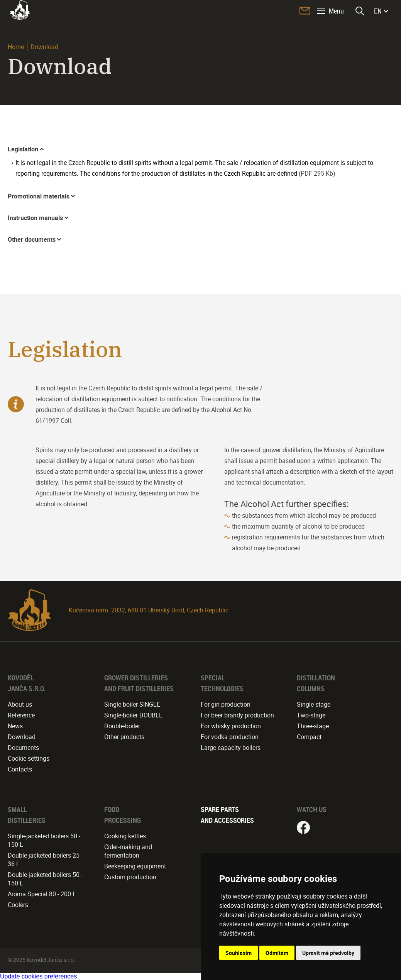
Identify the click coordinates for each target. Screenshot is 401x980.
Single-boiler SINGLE (132, 704)
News (15, 726)
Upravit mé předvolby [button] (328, 953)
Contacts (20, 769)
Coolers (18, 905)
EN (378, 11)
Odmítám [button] (277, 953)
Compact (309, 737)
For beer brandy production (237, 715)
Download (22, 737)
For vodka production (230, 737)
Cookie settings (29, 758)
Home (16, 47)
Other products (124, 737)
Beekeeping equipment (135, 866)
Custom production (130, 877)
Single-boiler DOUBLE (133, 715)
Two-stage (311, 715)
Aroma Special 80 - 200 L (42, 894)
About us (20, 704)
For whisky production (231, 726)
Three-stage (313, 726)
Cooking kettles (125, 836)
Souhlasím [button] (239, 953)
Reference (21, 715)
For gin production (226, 704)
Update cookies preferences (38, 976)
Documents (23, 748)
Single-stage (314, 704)
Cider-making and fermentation (128, 851)
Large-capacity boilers (231, 748)
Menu (336, 11)
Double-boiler (122, 726)
